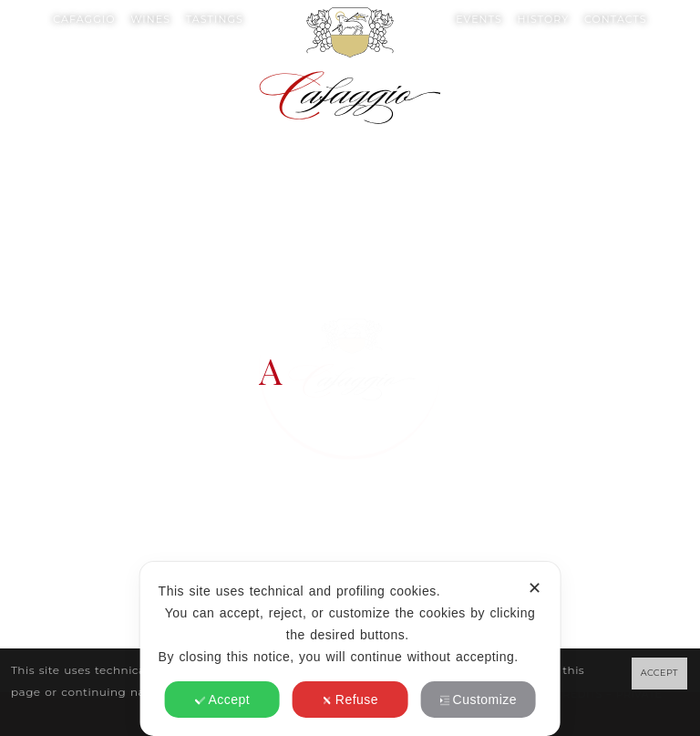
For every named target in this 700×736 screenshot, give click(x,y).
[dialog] (350, 649)
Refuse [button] (350, 700)
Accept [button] (222, 700)
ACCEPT (659, 673)
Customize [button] (478, 700)
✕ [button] (535, 588)
